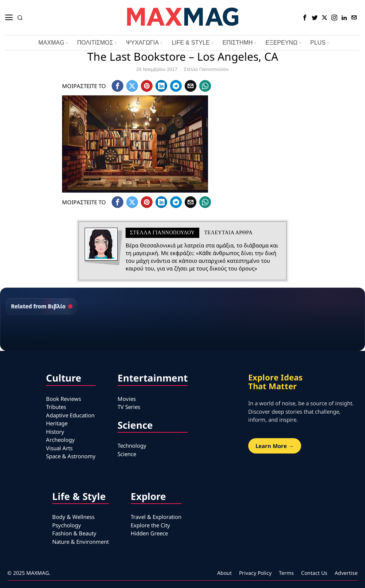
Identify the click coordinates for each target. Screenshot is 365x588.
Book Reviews (64, 399)
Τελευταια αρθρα (228, 233)
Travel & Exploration (156, 517)
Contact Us (314, 573)
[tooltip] (305, 18)
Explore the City (150, 525)
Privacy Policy (255, 573)
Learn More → (275, 446)
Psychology (67, 525)
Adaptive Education (70, 415)
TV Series (129, 407)
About (224, 573)
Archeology (60, 440)
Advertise (346, 573)
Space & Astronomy (71, 456)
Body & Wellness (73, 517)
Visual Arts (59, 448)
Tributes (56, 407)
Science (127, 454)
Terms (286, 573)
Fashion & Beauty (74, 533)
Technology (132, 445)
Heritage (57, 423)
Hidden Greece (149, 533)
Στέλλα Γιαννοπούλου (206, 69)
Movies (127, 399)
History (55, 432)
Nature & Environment (80, 542)
